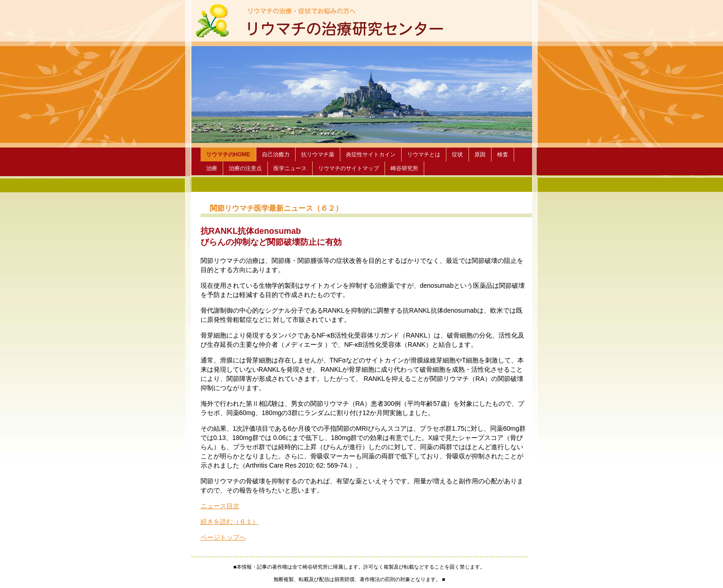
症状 (457, 154)
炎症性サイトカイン (371, 154)
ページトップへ (223, 537)
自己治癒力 (276, 154)
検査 (503, 154)
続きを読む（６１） (230, 522)
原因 (480, 154)
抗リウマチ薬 (318, 154)
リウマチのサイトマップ (349, 168)
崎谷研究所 (404, 168)
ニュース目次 (220, 506)
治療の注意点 (245, 168)
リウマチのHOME (228, 154)
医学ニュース (290, 168)
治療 (212, 168)
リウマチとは (424, 154)
